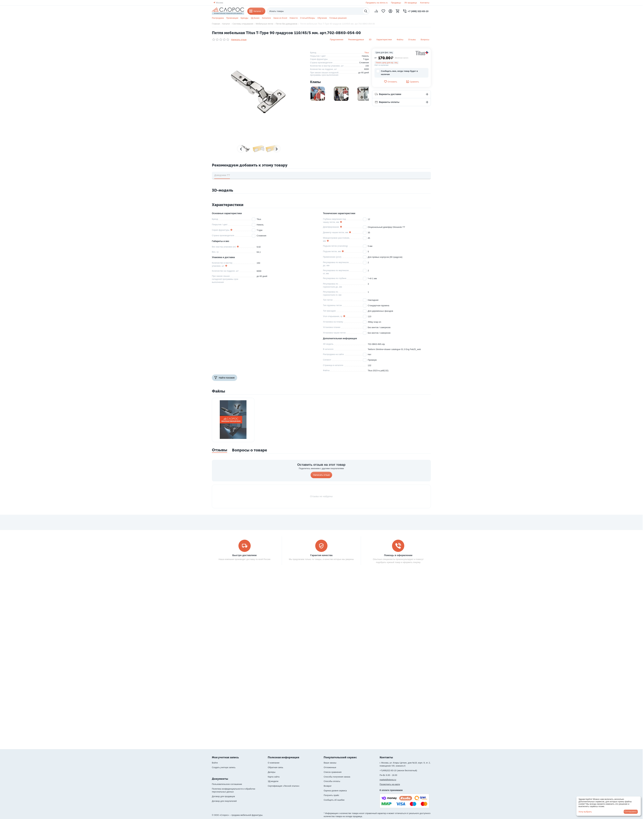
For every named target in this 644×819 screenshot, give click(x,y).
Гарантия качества (321, 555)
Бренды (244, 18)
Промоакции (232, 18)
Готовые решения (338, 18)
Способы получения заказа (337, 777)
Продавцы (396, 3)
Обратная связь (275, 767)
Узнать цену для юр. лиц (387, 63)
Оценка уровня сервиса (335, 791)
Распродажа (218, 18)
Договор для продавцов (223, 796)
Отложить (390, 82)
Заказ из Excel (280, 18)
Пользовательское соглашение (227, 784)
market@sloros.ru (388, 780)
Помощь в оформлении (398, 555)
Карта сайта (274, 777)
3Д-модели (273, 781)
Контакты (425, 3)
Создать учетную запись (224, 767)
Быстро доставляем (244, 555)
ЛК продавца (411, 3)
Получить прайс (331, 795)
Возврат (328, 786)
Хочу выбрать (585, 812)
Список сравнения (333, 772)
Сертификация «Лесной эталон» (284, 786)
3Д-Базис (255, 18)
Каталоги (267, 18)
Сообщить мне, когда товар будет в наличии (397, 73)
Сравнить (413, 82)
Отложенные (330, 767)
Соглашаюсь (631, 812)
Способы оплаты (332, 781)
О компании (274, 763)
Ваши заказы (330, 763)
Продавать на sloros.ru (377, 3)
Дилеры (272, 772)
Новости (294, 18)
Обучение (322, 18)
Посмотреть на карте (390, 784)
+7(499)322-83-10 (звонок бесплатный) (398, 770)
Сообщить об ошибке (334, 800)
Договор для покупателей (224, 801)
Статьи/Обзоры (308, 18)
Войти (215, 763)
